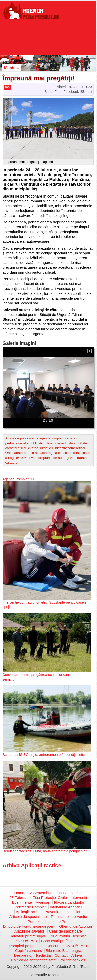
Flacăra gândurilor (69, 902)
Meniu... (12, 68)
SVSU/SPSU (26, 941)
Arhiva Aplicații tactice (32, 866)
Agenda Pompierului (18, 479)
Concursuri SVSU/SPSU (67, 946)
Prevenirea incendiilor (62, 912)
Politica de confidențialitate (33, 960)
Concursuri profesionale (61, 941)
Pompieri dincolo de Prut (48, 922)
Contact (61, 955)
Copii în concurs (29, 950)
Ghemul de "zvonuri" (76, 926)
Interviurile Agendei (66, 907)
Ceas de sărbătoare (65, 931)
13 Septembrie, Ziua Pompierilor (55, 893)
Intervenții (79, 897)
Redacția (43, 955)
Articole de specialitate (28, 917)
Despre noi (23, 955)
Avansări (43, 902)
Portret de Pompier (30, 907)
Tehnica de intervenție (69, 917)
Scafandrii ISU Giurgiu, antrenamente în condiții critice (45, 755)
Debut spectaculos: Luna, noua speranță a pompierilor (45, 851)
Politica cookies (72, 960)
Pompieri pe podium (26, 946)
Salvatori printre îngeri (28, 936)
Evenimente (22, 902)
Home (19, 893)
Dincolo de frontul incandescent (29, 926)
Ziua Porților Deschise (69, 936)
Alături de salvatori (30, 931)
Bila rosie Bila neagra (64, 950)
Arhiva (77, 955)
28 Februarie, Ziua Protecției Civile (38, 897)
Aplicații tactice (28, 912)
